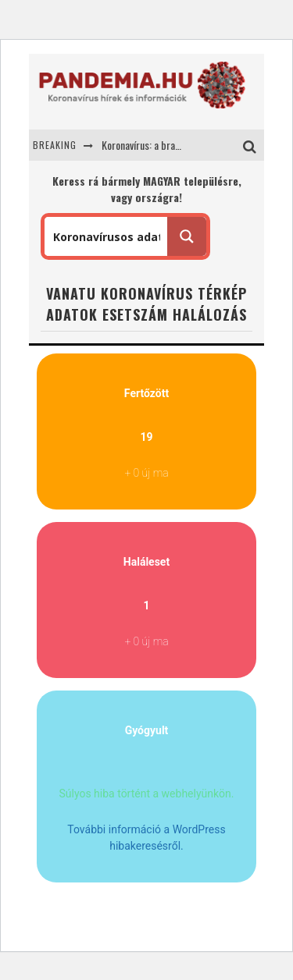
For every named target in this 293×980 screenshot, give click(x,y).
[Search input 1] (107, 236)
